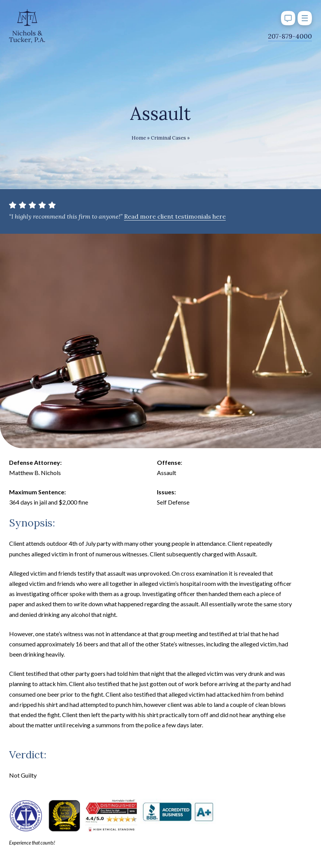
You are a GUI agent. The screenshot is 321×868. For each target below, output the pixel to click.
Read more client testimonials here (175, 216)
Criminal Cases (168, 138)
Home (139, 138)
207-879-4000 (290, 36)
